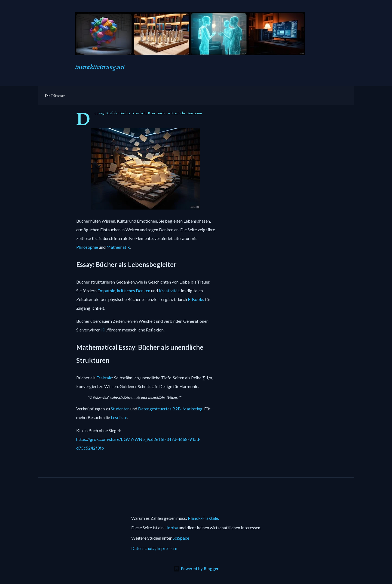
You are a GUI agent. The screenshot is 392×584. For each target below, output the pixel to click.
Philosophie (87, 248)
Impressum (167, 548)
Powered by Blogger (196, 569)
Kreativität (169, 291)
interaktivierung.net (100, 67)
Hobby (171, 528)
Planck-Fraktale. (203, 518)
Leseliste (119, 417)
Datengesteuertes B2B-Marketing (170, 409)
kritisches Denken (134, 291)
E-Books (196, 300)
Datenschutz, (144, 548)
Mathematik (118, 248)
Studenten (120, 409)
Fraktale (104, 379)
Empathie (106, 291)
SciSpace (181, 538)
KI (103, 331)
